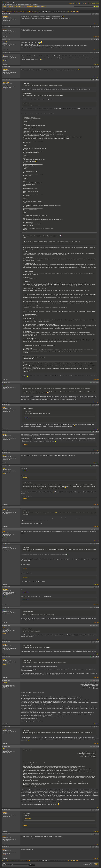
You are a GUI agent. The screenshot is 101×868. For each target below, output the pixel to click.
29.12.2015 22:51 (6, 847)
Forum (5, 3)
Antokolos (5, 16)
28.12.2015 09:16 (6, 80)
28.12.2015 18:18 (6, 529)
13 (76, 12)
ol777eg (5, 683)
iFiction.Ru (71, 3)
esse (4, 407)
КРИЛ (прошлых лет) (32, 12)
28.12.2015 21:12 (6, 642)
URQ (88, 3)
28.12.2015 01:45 (6, 52)
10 (72, 12)
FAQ (79, 3)
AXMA (97, 3)
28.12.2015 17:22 (6, 453)
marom (4, 29)
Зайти (35, 6)
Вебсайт (4, 60)
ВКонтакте (43, 6)
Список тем (10, 6)
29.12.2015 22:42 (6, 834)
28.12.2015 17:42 (6, 507)
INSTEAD (93, 3)
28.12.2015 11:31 (6, 432)
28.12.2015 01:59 (6, 67)
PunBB (97, 863)
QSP (86, 3)
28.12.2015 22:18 (6, 657)
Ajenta (4, 55)
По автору (96, 24)
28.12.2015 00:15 (6, 39)
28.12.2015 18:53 (6, 543)
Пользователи (18, 6)
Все (78, 12)
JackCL (4, 510)
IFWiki (82, 3)
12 (75, 12)
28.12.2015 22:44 (6, 680)
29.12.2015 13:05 (6, 810)
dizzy (4, 468)
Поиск (24, 6)
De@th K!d (5, 589)
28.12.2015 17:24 (6, 466)
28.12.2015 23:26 (6, 727)
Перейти (19, 864)
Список (4, 12)
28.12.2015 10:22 (6, 405)
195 (54, 492)
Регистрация (30, 6)
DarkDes (5, 812)
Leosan (4, 434)
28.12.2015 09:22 (6, 382)
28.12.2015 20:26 (6, 625)
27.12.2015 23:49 (6, 27)
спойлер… (28, 418)
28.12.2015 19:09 (6, 607)
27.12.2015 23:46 (6, 14)
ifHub (76, 3)
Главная (4, 6)
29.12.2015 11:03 (6, 746)
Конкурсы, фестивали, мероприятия (16, 12)
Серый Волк (6, 82)
